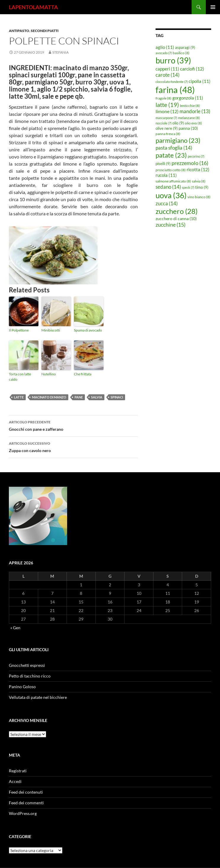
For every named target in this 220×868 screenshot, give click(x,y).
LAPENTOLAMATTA (33, 7)
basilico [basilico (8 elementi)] (181, 53)
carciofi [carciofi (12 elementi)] (192, 69)
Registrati (18, 771)
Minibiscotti (51, 330)
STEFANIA (60, 52)
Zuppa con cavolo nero (73, 446)
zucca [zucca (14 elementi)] (167, 203)
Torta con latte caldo (20, 377)
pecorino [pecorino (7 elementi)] (196, 156)
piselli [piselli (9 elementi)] (163, 164)
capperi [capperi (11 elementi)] (167, 69)
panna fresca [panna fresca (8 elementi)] (168, 134)
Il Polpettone (19, 330)
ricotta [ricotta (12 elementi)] (198, 169)
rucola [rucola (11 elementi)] (166, 175)
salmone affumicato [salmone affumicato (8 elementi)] (173, 181)
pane (79, 397)
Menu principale (213, 7)
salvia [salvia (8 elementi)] (199, 181)
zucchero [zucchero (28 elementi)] (177, 211)
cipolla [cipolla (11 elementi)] (200, 81)
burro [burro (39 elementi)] (173, 60)
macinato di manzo (49, 397)
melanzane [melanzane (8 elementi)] (189, 118)
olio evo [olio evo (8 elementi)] (193, 123)
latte (19, 397)
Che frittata (83, 374)
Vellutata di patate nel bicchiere (38, 697)
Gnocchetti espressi (27, 665)
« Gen (15, 628)
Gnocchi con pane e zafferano (73, 425)
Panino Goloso (22, 687)
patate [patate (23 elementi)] (171, 155)
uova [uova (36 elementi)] (171, 195)
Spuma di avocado (88, 330)
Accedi (15, 781)
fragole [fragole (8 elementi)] (164, 98)
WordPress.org (23, 813)
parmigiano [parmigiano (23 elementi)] (178, 140)
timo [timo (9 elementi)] (202, 187)
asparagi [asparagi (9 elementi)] (185, 47)
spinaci (117, 397)
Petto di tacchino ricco (30, 676)
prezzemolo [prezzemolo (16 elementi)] (190, 163)
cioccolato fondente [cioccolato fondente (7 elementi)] (172, 82)
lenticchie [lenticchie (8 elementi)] (190, 106)
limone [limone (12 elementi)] (167, 111)
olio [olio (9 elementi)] (178, 123)
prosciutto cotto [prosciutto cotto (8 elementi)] (171, 170)
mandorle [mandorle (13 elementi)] (195, 111)
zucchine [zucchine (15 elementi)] (170, 225)
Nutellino (49, 374)
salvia (97, 397)
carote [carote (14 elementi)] (168, 75)
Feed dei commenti (26, 803)
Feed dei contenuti (26, 792)
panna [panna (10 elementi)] (188, 128)
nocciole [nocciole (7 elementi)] (164, 123)
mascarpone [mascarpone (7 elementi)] (166, 118)
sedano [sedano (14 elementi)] (168, 187)
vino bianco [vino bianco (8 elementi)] (199, 197)
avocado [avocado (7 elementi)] (164, 53)
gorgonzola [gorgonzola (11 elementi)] (188, 98)
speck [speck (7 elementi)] (188, 187)
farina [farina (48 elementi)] (175, 90)
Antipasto (19, 31)
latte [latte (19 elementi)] (167, 105)
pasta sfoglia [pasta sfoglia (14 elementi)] (174, 148)
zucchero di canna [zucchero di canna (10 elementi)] (176, 218)
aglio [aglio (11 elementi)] (165, 47)
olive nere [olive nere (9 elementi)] (167, 128)
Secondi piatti (45, 31)
